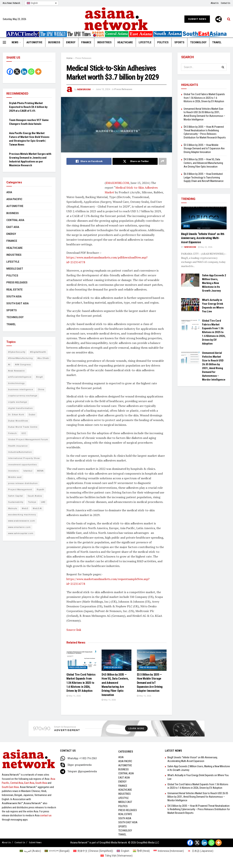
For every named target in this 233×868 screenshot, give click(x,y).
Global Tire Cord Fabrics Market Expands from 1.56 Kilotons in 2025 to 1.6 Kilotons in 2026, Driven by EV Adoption (81, 683)
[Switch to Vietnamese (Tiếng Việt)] (116, 856)
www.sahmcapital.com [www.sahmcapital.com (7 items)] (21, 533)
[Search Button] (223, 67)
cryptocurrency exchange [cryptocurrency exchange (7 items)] (23, 396)
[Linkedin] (24, 72)
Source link (74, 630)
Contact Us (226, 3)
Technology (198, 42)
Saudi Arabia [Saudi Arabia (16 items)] (35, 496)
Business (54, 42)
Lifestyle (145, 42)
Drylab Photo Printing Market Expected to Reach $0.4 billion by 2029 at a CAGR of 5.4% (28, 107)
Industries (104, 42)
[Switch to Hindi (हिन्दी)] (141, 851)
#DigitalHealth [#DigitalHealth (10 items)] (38, 352)
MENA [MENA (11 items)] (40, 471)
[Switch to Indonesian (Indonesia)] (169, 851)
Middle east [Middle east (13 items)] (15, 477)
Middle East (15, 269)
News (15, 42)
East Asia (13, 227)
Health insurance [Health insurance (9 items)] (18, 446)
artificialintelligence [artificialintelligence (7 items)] (20, 377)
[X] (17, 72)
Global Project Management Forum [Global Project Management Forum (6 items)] (28, 440)
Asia (9, 192)
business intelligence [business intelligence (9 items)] (21, 390)
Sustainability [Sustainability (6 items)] (16, 502)
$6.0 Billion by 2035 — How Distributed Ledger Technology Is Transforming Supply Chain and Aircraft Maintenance (204, 177)
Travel (217, 42)
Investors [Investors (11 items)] (13, 471)
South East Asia (17, 303)
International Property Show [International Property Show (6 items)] (24, 458)
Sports (179, 42)
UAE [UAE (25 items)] (43, 502)
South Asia (14, 296)
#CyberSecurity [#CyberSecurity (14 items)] (17, 352)
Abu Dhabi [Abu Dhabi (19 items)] (43, 358)
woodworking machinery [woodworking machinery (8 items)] (22, 515)
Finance (86, 42)
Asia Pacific (14, 199)
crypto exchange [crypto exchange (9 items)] (18, 402)
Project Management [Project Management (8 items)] (20, 490)
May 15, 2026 (74, 696)
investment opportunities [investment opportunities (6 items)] (22, 465)
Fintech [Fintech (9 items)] (12, 433)
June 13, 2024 (103, 89)
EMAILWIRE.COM (117, 183)
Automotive (34, 42)
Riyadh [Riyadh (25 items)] (41, 490)
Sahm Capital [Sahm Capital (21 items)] (16, 496)
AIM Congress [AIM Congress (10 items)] (23, 365)
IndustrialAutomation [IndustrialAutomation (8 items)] (20, 452)
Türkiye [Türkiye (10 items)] (32, 502)
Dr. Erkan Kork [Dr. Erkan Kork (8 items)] (16, 415)
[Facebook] (10, 72)
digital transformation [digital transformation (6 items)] (20, 408)
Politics (163, 42)
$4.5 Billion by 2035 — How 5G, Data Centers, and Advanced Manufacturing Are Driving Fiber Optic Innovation (203, 163)
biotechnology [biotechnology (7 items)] (16, 383)
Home (69, 58)
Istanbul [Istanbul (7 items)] (28, 471)
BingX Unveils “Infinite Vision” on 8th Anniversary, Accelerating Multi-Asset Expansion (203, 238)
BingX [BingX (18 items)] (40, 377)
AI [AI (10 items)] (9, 365)
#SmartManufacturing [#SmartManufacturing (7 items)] (20, 358)
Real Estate (14, 290)
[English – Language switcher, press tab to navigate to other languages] (42, 3)
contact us (46, 815)
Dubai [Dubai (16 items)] (32, 415)
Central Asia (15, 220)
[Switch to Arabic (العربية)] (30, 851)
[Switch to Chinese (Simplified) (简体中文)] (93, 851)
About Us (215, 3)
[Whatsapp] (31, 72)
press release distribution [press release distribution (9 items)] (23, 483)
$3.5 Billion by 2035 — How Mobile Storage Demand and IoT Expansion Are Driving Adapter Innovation (150, 683)
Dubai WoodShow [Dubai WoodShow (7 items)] (18, 421)
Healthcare (125, 42)
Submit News (197, 19)
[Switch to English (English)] (123, 851)
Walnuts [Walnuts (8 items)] (13, 508)
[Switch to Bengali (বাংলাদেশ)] (57, 851)
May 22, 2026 (205, 247)
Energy (71, 42)
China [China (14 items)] (41, 390)
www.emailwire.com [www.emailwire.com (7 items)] (19, 527)
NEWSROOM (84, 89)
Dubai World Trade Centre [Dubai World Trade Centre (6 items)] (23, 427)
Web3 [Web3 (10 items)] (25, 508)
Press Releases (83, 58)
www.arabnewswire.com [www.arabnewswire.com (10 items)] (22, 521)
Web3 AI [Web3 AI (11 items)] (37, 508)
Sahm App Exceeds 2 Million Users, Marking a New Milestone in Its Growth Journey (214, 283)
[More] (219, 19)
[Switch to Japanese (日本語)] (200, 851)
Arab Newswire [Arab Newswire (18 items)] (16, 371)
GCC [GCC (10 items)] (24, 433)
